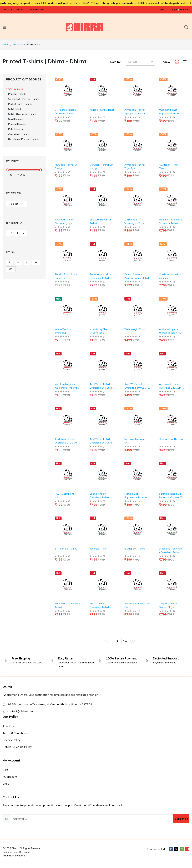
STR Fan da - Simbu (66, 549)
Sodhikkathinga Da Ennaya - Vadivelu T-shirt (171, 497)
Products (18, 45)
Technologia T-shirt (135, 329)
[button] (140, 62)
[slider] (8, 170)
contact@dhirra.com (20, 711)
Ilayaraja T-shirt (98, 549)
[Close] (186, 860)
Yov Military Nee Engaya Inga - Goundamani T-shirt (101, 333)
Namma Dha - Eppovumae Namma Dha (136, 497)
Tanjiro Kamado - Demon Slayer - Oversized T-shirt (169, 607)
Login (174, 10)
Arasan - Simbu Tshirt (102, 110)
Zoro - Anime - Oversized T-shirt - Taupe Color (100, 607)
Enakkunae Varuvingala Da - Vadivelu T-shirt (134, 223)
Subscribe (181, 819)
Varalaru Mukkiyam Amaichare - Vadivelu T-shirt (67, 388)
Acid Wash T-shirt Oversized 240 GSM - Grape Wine (136, 388)
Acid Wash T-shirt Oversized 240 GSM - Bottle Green (102, 388)
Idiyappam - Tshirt (135, 549)
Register (185, 10)
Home (6, 45)
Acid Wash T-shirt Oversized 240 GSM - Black (171, 388)
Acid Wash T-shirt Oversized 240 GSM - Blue (67, 443)
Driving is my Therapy (171, 439)
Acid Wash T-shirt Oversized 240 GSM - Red (102, 443)
